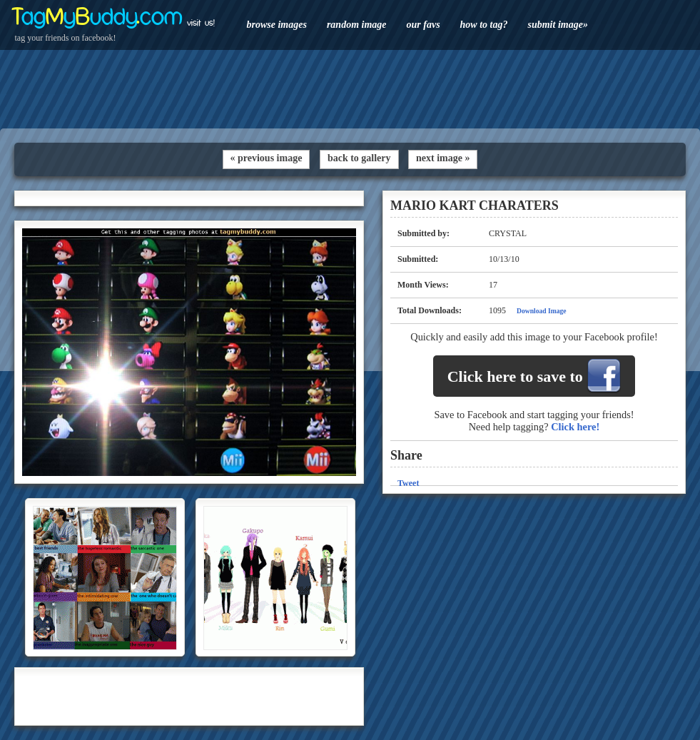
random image (357, 25)
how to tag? (484, 25)
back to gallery (359, 158)
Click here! (575, 427)
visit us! (201, 23)
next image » (443, 158)
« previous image (267, 158)
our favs (423, 25)
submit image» (557, 25)
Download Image (542, 311)
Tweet (408, 483)
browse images (277, 25)
